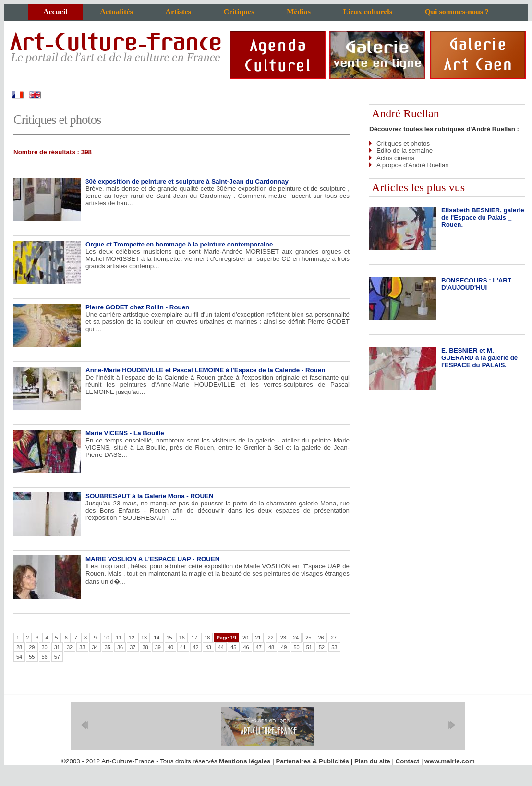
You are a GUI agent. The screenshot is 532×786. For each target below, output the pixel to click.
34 (95, 647)
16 (182, 638)
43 (208, 647)
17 (194, 638)
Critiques (239, 12)
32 (70, 647)
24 (296, 638)
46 (246, 647)
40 (170, 647)
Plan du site (372, 761)
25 (308, 638)
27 (334, 638)
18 (207, 638)
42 (196, 647)
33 (82, 647)
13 (144, 638)
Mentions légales (245, 761)
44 (221, 647)
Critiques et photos (403, 143)
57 (57, 657)
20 (245, 638)
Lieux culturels (368, 12)
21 (258, 638)
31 (57, 647)
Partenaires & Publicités (312, 761)
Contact (408, 761)
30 (45, 647)
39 (158, 647)
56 (45, 657)
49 (284, 647)
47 (259, 647)
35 (108, 647)
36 (120, 647)
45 (233, 647)
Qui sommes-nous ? (457, 12)
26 (321, 638)
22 (270, 638)
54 (19, 657)
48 (271, 647)
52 (322, 647)
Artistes (178, 12)
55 (32, 657)
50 (297, 647)
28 (19, 647)
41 (183, 647)
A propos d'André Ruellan (413, 165)
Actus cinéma (396, 158)
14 (157, 638)
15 (169, 638)
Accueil (55, 12)
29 (32, 647)
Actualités (116, 12)
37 (133, 647)
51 (309, 647)
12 (132, 638)
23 (283, 638)
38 (145, 647)
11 (119, 638)
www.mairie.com (450, 761)
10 (106, 638)
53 (334, 647)
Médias (299, 12)
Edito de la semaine (405, 151)
